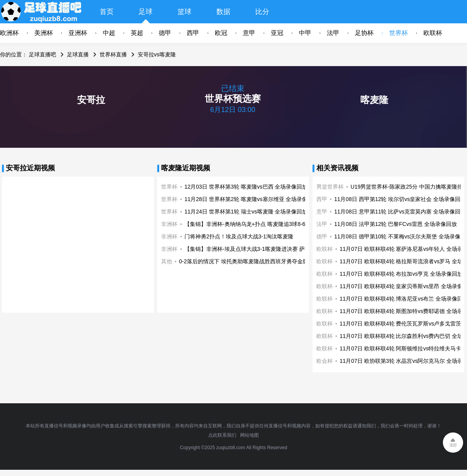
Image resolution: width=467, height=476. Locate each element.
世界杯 (399, 33)
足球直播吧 (42, 54)
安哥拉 (91, 100)
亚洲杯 (78, 33)
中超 (109, 33)
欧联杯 (433, 33)
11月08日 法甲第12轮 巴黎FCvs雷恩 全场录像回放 (396, 224)
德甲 (165, 33)
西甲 (193, 33)
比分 (262, 12)
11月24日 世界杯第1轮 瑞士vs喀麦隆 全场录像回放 (246, 212)
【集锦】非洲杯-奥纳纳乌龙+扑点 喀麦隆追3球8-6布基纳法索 (259, 224)
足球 (146, 12)
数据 (223, 12)
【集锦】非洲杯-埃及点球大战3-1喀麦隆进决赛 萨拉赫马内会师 (261, 249)
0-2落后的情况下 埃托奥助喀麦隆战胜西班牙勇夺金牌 (244, 261)
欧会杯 (325, 361)
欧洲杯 (9, 33)
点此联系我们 (222, 435)
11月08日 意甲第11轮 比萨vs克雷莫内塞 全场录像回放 (400, 212)
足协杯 (364, 33)
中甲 (305, 33)
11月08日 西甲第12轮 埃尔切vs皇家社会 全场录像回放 (400, 199)
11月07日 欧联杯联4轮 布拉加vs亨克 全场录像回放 (401, 274)
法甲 (333, 33)
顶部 (453, 445)
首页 (107, 12)
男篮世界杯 (330, 187)
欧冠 (221, 33)
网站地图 (249, 435)
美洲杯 (44, 33)
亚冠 (277, 33)
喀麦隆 (374, 100)
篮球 (184, 12)
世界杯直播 (113, 54)
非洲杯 (169, 224)
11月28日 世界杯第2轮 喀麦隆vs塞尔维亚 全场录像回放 (252, 199)
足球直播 (78, 54)
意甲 (249, 33)
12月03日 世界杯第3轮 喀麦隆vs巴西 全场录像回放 (246, 187)
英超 (137, 33)
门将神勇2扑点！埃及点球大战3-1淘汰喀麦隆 (239, 236)
